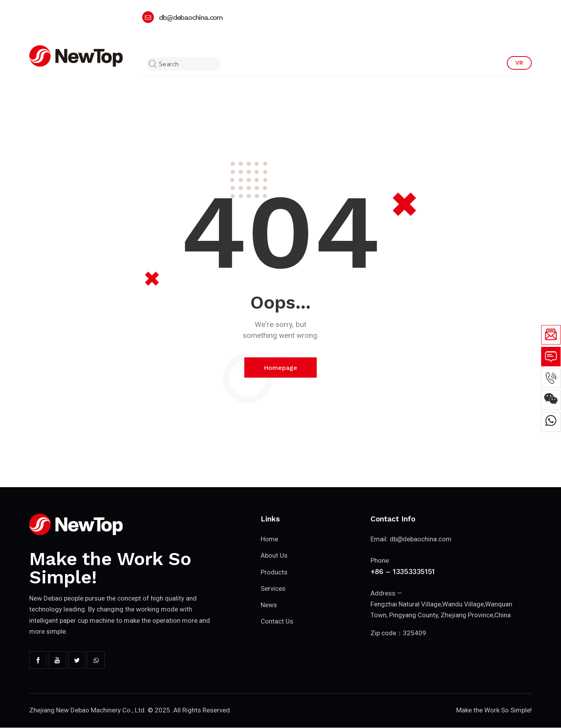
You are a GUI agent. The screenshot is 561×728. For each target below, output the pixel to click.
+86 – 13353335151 (403, 572)
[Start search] (152, 64)
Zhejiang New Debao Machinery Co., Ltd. (88, 710)
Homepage (280, 368)
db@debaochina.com (421, 539)
